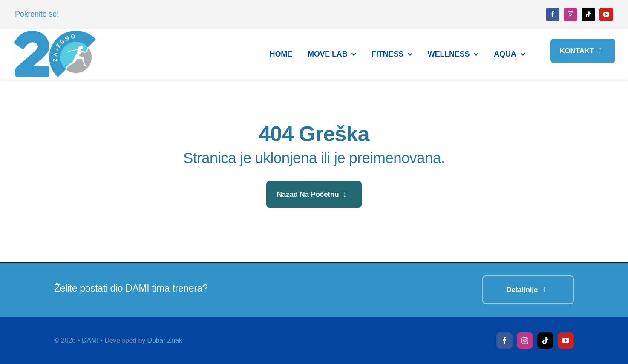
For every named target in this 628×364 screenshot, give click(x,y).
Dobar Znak (164, 340)
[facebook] (553, 14)
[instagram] (570, 14)
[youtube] (606, 14)
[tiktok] (588, 14)
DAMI (90, 340)
